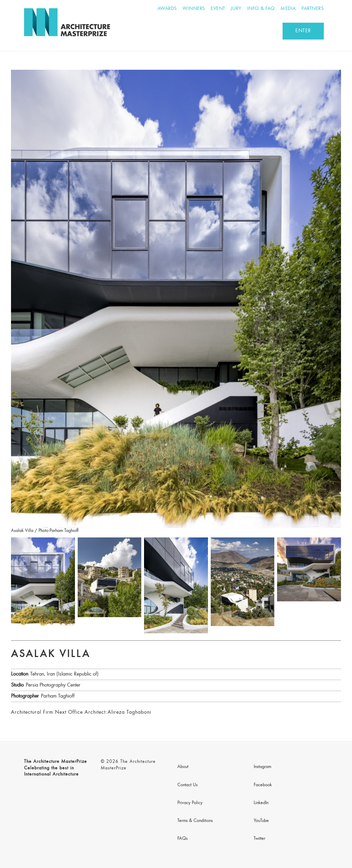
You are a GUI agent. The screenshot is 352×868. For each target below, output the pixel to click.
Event (218, 9)
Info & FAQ (261, 9)
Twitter (260, 839)
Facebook (263, 785)
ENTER (303, 31)
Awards (167, 9)
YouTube (261, 821)
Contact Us (188, 785)
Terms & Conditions (195, 821)
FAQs (183, 839)
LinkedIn (261, 803)
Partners (313, 9)
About (183, 767)
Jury (236, 9)
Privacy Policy (190, 803)
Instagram (262, 767)
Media (288, 9)
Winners (194, 9)
